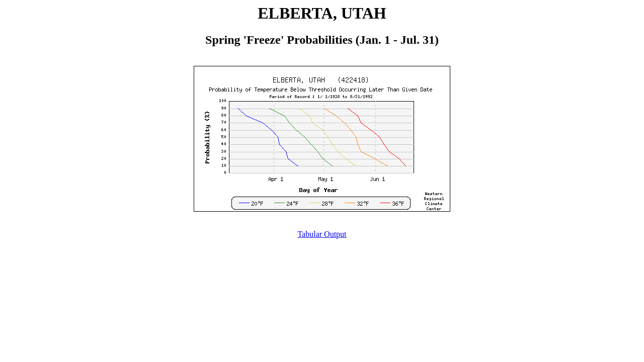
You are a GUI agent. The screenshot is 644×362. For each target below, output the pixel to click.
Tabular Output (322, 234)
